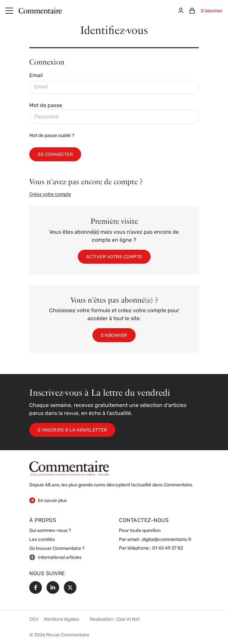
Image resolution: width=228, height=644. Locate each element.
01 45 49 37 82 (168, 548)
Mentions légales (61, 620)
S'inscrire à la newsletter (72, 430)
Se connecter (55, 155)
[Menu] (9, 11)
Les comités (42, 540)
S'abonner (212, 11)
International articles (55, 557)
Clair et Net (128, 620)
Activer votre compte (114, 257)
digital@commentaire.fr (167, 540)
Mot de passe (46, 106)
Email (36, 76)
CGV (34, 620)
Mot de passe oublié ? (52, 136)
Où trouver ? (57, 549)
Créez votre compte (50, 195)
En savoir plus (48, 500)
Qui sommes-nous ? (50, 531)
